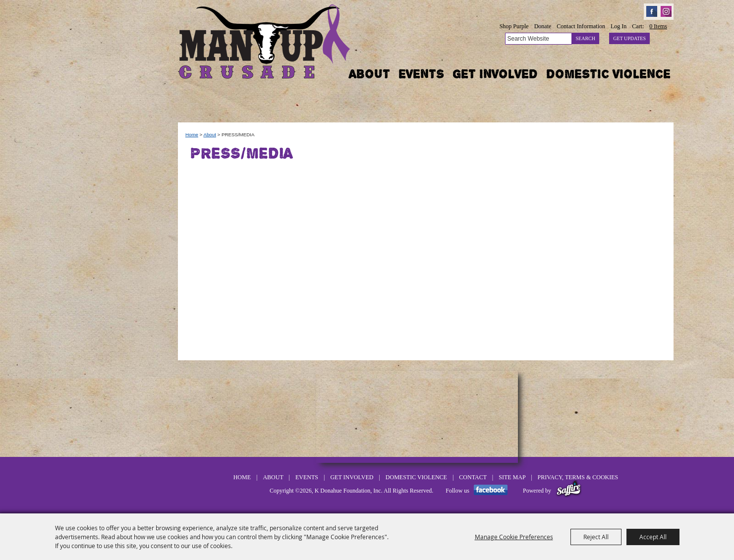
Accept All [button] (653, 537)
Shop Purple (514, 26)
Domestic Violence (608, 74)
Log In (619, 26)
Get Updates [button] (629, 38)
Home (192, 135)
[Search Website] (538, 39)
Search (586, 38)
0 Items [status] (658, 26)
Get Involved (495, 74)
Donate (543, 26)
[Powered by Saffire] (569, 491)
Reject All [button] (596, 537)
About (369, 74)
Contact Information (581, 26)
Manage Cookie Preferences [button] (514, 537)
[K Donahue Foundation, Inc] (265, 41)
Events (421, 74)
